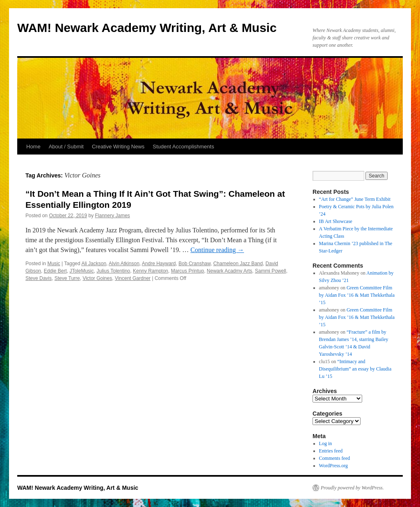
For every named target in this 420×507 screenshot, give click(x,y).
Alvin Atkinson (124, 264)
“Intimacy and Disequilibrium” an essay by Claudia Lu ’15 (355, 369)
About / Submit (66, 147)
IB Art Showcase (336, 221)
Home (33, 147)
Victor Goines (97, 278)
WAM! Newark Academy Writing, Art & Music (147, 28)
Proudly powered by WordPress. (352, 488)
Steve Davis (39, 278)
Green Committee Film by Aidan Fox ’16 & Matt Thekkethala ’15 (357, 295)
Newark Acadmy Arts (229, 271)
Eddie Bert (55, 271)
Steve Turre (67, 278)
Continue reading (217, 250)
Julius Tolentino (113, 271)
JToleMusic (81, 271)
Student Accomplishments (183, 147)
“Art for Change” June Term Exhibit (355, 199)
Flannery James (113, 216)
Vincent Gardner (133, 278)
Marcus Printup (188, 271)
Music (54, 264)
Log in (326, 443)
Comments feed (335, 458)
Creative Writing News (118, 147)
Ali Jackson (94, 264)
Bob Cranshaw (194, 264)
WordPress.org (333, 466)
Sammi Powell (270, 271)
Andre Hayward (159, 264)
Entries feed (331, 451)
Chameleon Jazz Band (238, 264)
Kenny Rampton (151, 271)
